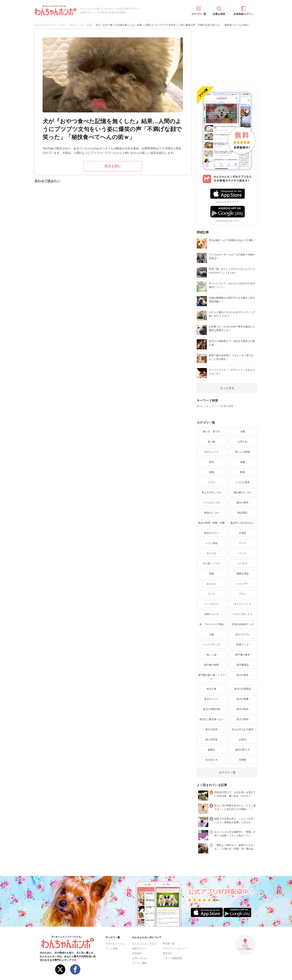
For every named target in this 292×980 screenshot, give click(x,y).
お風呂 (243, 740)
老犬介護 (211, 689)
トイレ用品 (211, 543)
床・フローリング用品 (211, 624)
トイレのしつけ (211, 503)
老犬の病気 (243, 719)
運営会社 (167, 953)
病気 (211, 462)
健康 (243, 462)
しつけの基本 (243, 482)
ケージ (243, 543)
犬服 (211, 634)
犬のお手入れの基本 (243, 729)
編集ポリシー (140, 949)
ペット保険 (112, 949)
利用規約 (137, 953)
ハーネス (243, 563)
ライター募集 (140, 963)
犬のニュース (211, 452)
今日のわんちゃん (115, 944)
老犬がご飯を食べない (211, 719)
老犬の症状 (211, 729)
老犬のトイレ (211, 699)
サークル (211, 553)
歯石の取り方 (243, 750)
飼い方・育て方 (211, 432)
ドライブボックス (243, 614)
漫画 (211, 472)
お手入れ (243, 442)
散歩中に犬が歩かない (243, 523)
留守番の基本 (243, 655)
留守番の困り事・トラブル (211, 677)
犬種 (243, 432)
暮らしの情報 (243, 452)
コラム (211, 482)
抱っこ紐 (211, 655)
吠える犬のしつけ (211, 492)
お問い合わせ (140, 958)
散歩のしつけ (211, 513)
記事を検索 (219, 14)
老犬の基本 (243, 675)
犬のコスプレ (243, 634)
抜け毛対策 (211, 740)
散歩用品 (243, 513)
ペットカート (211, 604)
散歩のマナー (211, 533)
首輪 (211, 574)
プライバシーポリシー (175, 949)
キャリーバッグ (243, 604)
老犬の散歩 (243, 709)
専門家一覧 (169, 944)
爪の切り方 (211, 760)
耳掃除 (243, 760)
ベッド (243, 553)
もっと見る (227, 388)
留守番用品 (243, 665)
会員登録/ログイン (243, 14)
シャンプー (243, 584)
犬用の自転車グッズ (243, 624)
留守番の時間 (211, 665)
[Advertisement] (227, 55)
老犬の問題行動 (211, 709)
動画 (243, 472)
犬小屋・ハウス (211, 563)
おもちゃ (211, 584)
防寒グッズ (243, 645)
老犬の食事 (243, 699)
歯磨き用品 (243, 574)
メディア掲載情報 (172, 958)
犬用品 (243, 533)
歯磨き (211, 750)
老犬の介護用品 (243, 689)
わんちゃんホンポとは (144, 944)
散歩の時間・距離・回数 (211, 523)
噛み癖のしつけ (243, 492)
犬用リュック (211, 614)
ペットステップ (211, 645)
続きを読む (113, 166)
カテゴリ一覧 (199, 14)
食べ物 (211, 442)
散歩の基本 (243, 503)
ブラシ (243, 594)
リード (211, 594)
